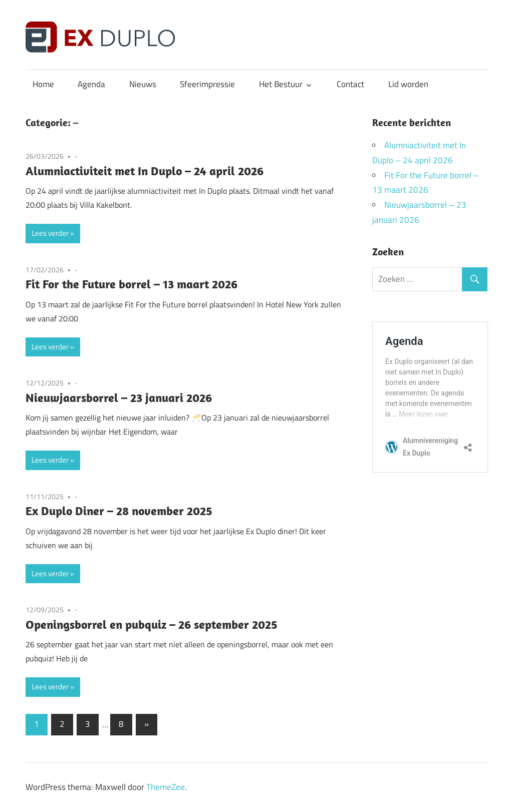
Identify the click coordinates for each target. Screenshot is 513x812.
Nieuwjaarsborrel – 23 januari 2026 (119, 397)
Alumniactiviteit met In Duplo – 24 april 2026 (145, 171)
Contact (350, 84)
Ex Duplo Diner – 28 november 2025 (119, 511)
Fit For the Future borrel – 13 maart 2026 (132, 284)
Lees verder (50, 233)
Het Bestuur (281, 84)
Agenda (91, 84)
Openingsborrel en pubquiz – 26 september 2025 (152, 624)
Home (43, 84)
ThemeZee (166, 787)
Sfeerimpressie (207, 84)
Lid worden (408, 84)
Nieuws (143, 84)
